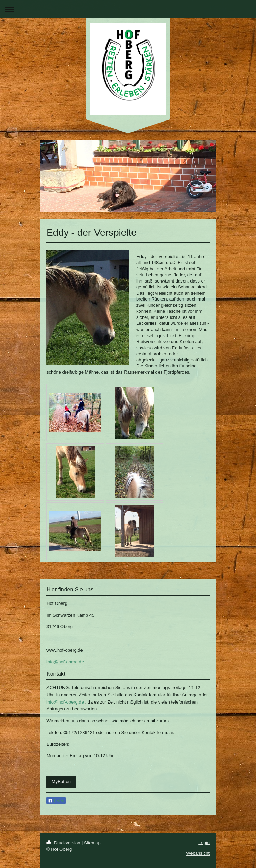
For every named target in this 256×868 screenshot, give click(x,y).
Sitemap (92, 843)
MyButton (61, 782)
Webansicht (198, 853)
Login (204, 843)
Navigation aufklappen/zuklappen (128, 9)
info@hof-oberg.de (65, 662)
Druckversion (64, 843)
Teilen (56, 801)
